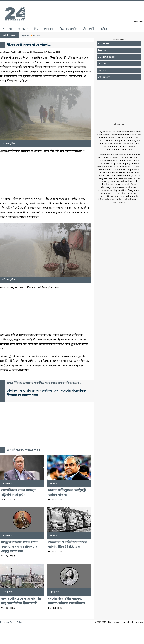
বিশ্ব (36, 29)
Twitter (102, 50)
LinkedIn (103, 64)
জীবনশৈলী (89, 29)
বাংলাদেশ (23, 29)
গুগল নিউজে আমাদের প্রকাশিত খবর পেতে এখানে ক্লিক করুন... (44, 383)
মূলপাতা (7, 29)
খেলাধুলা (49, 29)
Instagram (104, 77)
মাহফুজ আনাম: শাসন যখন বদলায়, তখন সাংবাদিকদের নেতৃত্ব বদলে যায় (19, 547)
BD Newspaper (107, 57)
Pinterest (103, 70)
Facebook (103, 44)
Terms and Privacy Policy (11, 622)
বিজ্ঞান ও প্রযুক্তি (68, 29)
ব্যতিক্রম (105, 29)
